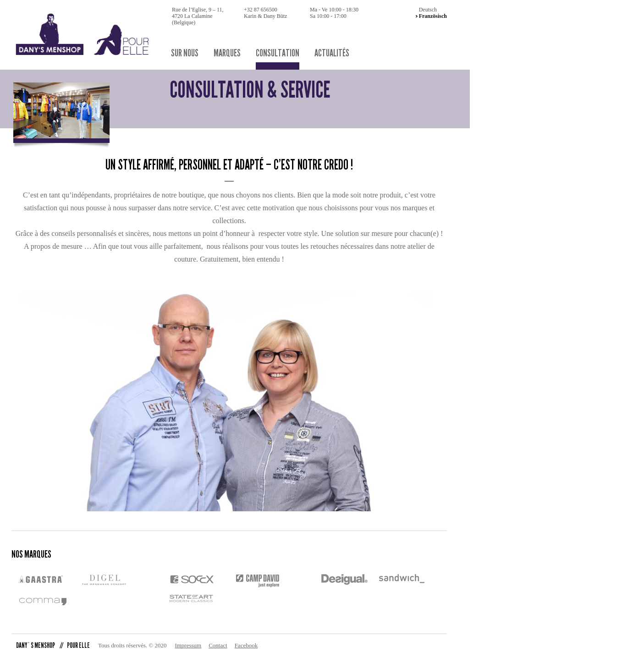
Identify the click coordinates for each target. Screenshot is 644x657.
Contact (218, 645)
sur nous (185, 53)
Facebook (246, 645)
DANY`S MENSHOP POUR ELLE (53, 645)
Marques (227, 53)
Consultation (278, 53)
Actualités (332, 53)
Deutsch (428, 10)
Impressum (188, 645)
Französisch (433, 16)
